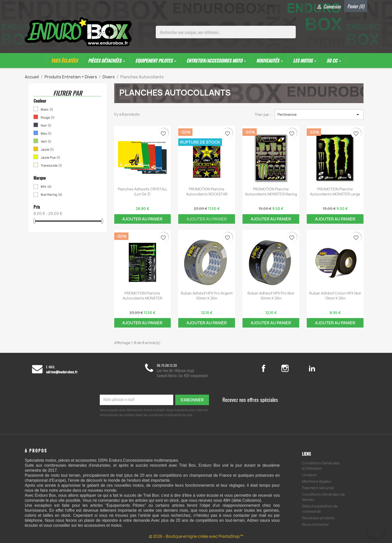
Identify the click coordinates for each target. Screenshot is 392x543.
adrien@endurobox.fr (62, 372)
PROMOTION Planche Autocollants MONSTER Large (335, 192)
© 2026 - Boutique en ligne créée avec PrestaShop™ (196, 536)
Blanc (47, 109)
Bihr (46, 187)
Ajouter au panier (142, 219)
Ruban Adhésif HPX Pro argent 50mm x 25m (207, 296)
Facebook (269, 368)
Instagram (291, 368)
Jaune (47, 150)
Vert (46, 142)
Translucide (51, 166)
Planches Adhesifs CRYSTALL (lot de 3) (142, 192)
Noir (46, 125)
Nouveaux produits (318, 518)
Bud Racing (51, 195)
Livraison (309, 475)
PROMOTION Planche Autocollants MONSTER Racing (271, 192)
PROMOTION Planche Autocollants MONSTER (142, 296)
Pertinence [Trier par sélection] (319, 115)
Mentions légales (317, 481)
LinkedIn (312, 368)
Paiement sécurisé (318, 488)
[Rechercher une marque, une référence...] (226, 32)
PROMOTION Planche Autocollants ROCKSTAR (207, 192)
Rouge (48, 117)
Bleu (46, 133)
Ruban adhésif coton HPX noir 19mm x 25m (335, 296)
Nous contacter (315, 524)
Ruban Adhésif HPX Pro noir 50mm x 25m (271, 296)
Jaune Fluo (50, 158)
